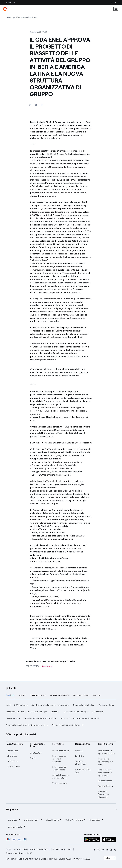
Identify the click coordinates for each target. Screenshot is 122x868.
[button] (36, 105)
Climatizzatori (35, 753)
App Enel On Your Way (83, 771)
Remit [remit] (70, 849)
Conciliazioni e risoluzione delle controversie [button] (50, 705)
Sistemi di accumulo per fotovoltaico (61, 776)
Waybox (79, 751)
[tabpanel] (61, 715)
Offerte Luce (12, 751)
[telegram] (115, 850)
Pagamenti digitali (106, 786)
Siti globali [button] (12, 809)
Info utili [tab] (97, 695)
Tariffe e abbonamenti (81, 763)
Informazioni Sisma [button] (106, 705)
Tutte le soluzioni (60, 783)
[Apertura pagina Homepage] (11, 18)
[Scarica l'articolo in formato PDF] (47, 667)
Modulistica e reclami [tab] (59, 695)
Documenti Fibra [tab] (81, 695)
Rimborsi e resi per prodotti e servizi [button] (68, 725)
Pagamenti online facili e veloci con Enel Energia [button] (26, 712)
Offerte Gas (12, 756)
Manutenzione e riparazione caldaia (106, 752)
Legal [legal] (8, 849)
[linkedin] (107, 850)
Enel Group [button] (14, 820)
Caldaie (33, 758)
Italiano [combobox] (108, 858)
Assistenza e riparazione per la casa (106, 762)
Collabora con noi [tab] (38, 695)
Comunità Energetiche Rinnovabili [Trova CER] (103, 794)
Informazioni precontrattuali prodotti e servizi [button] (79, 718)
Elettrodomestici (105, 781)
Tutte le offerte (13, 766)
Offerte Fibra (12, 761)
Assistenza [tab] (10, 695)
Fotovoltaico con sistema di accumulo (60, 759)
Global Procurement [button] (76, 820)
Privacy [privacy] (25, 849)
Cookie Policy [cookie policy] (59, 849)
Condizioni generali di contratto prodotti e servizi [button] (27, 725)
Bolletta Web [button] (98, 712)
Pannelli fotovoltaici (61, 751)
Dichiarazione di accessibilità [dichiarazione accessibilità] (19, 853)
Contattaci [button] (55, 712)
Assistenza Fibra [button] (13, 718)
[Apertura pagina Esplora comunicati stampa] (27, 18)
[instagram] (111, 850)
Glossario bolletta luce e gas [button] (76, 712)
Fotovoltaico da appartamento (59, 768)
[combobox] (110, 858)
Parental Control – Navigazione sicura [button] (40, 718)
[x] (99, 850)
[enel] (5, 9)
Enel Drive (80, 756)
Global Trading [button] (54, 820)
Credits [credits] (16, 849)
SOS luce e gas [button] (21, 705)
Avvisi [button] (8, 705)
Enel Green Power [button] (33, 820)
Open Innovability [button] (17, 827)
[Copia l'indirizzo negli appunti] (42, 105)
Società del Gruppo (39, 849)
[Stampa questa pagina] (30, 105)
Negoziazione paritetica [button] (84, 705)
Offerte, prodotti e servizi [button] (21, 734)
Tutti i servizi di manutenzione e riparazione (105, 773)
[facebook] (94, 850)
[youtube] (103, 850)
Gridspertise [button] (96, 820)
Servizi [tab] (22, 695)
